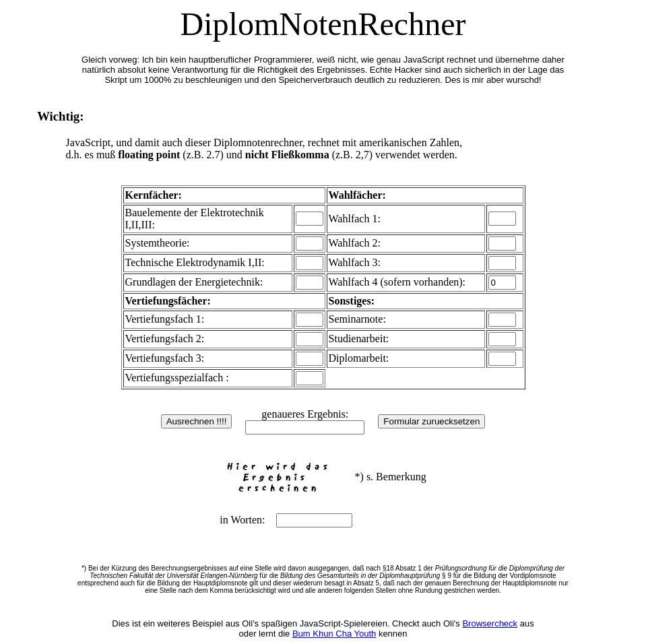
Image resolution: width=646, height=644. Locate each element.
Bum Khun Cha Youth (334, 634)
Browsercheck (490, 623)
